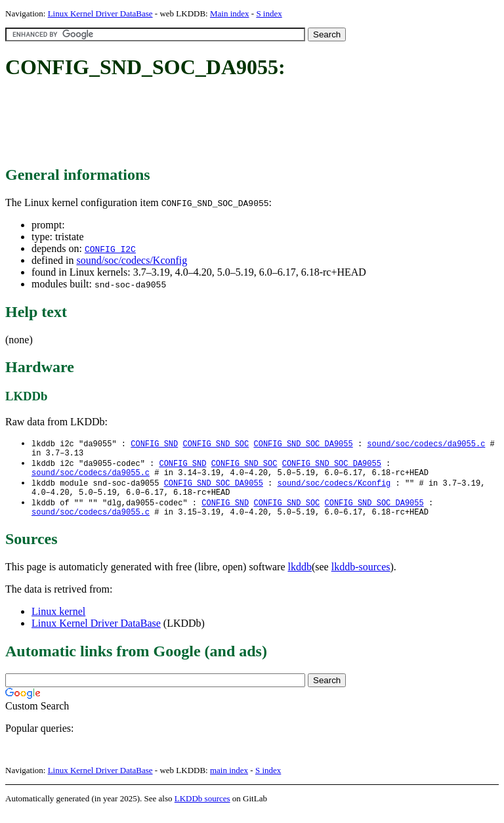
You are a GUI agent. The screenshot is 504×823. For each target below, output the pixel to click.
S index (269, 13)
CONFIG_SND (154, 444)
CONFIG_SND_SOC (216, 444)
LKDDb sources (202, 809)
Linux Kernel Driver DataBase (100, 13)
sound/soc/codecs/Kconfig (132, 260)
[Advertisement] (244, 123)
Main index (230, 13)
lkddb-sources (361, 577)
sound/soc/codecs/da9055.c (426, 444)
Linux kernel (58, 622)
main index (229, 781)
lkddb (300, 577)
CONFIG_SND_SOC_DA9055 (303, 444)
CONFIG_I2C (110, 249)
